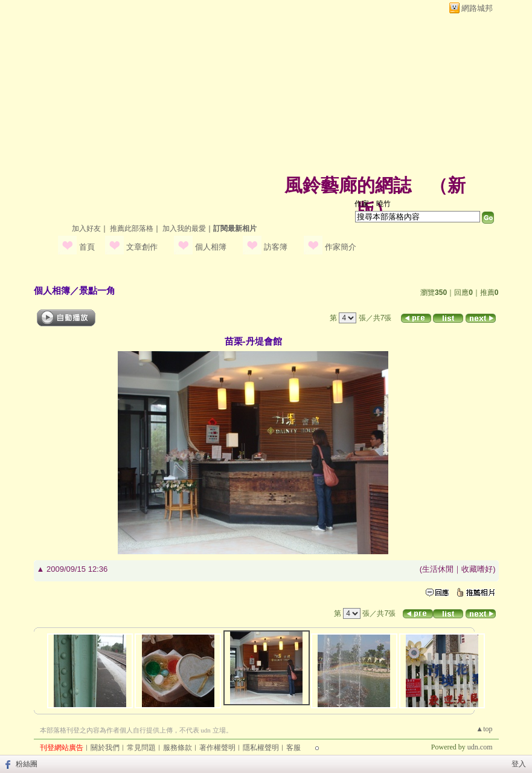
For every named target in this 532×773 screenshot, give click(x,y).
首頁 (87, 247)
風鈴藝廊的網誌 (348, 185)
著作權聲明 (217, 748)
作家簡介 (341, 247)
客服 (293, 748)
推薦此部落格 (132, 228)
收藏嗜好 (477, 569)
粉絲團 (27, 764)
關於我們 (105, 748)
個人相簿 (211, 247)
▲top (484, 729)
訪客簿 (276, 247)
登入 (519, 764)
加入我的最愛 (184, 228)
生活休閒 (438, 569)
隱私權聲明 (261, 748)
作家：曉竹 (373, 204)
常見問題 (141, 748)
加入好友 (86, 228)
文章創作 (142, 247)
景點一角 (97, 290)
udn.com (480, 747)
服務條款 (178, 748)
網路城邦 (477, 8)
